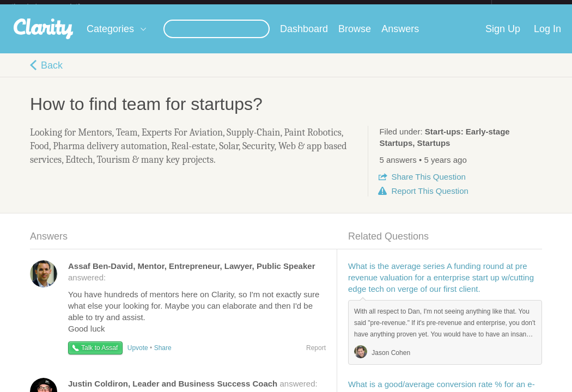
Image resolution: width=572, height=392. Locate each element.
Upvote (138, 357)
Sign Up (503, 38)
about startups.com (530, 7)
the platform (57, 6)
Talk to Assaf (99, 357)
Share (428, 185)
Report (430, 200)
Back (52, 74)
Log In (547, 38)
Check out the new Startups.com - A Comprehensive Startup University (373, 7)
